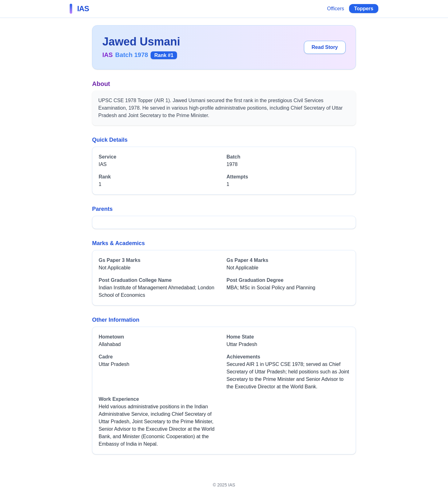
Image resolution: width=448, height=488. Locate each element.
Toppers (364, 9)
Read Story (325, 47)
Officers (336, 9)
